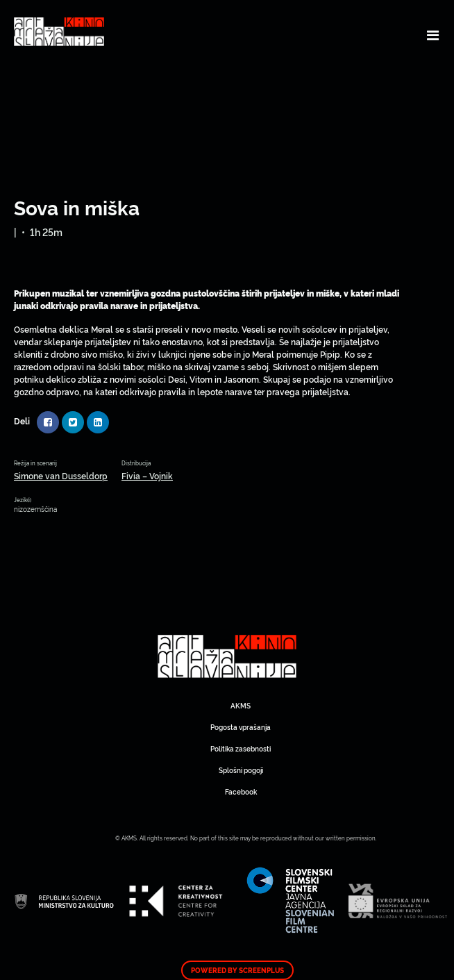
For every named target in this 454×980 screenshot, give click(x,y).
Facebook (241, 791)
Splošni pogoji (241, 770)
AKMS (241, 705)
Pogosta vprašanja (241, 727)
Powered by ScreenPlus (237, 970)
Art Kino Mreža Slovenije (227, 656)
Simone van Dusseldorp (61, 475)
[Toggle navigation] (433, 35)
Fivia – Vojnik (147, 475)
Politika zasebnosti (241, 748)
